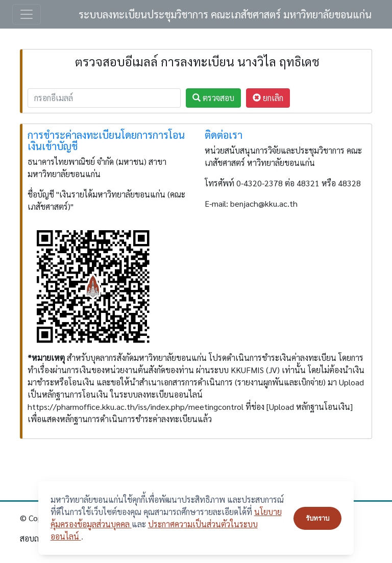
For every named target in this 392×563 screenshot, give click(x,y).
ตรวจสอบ (213, 98)
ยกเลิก (268, 98)
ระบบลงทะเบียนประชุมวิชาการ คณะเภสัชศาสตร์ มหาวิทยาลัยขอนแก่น (225, 14)
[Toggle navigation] (27, 14)
